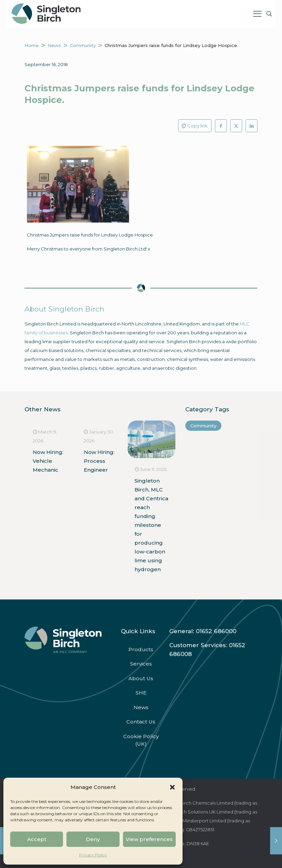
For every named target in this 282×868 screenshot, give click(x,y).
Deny (93, 839)
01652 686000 (216, 631)
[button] (172, 787)
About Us (141, 678)
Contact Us (141, 722)
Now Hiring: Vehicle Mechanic (48, 461)
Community (83, 45)
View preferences (149, 839)
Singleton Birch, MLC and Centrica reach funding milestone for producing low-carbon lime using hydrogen (151, 525)
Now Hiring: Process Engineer (99, 461)
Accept (37, 839)
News (54, 45)
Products (141, 649)
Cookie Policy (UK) (141, 740)
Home (32, 45)
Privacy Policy (93, 855)
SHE (141, 693)
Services (141, 664)
